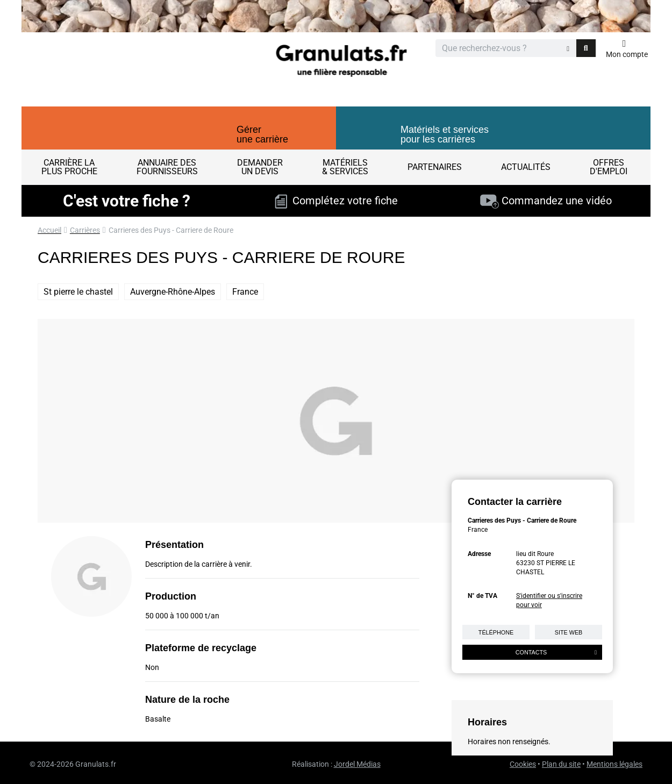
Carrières (85, 230)
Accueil (49, 230)
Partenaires (435, 167)
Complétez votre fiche (336, 201)
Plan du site (561, 764)
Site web (569, 632)
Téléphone (496, 632)
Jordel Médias (357, 764)
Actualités (526, 167)
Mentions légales (614, 764)
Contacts (556, 652)
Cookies (523, 764)
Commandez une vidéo (546, 201)
